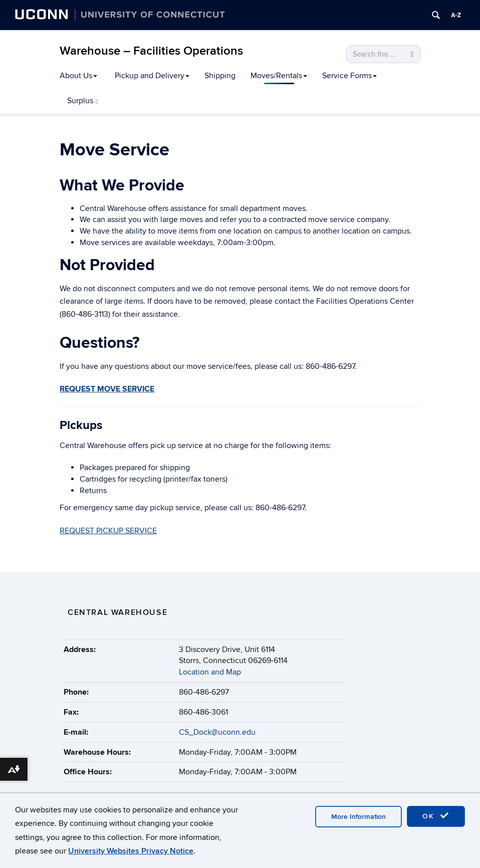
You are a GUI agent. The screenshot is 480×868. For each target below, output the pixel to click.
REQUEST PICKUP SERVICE (108, 531)
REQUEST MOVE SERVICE (107, 389)
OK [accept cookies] (436, 816)
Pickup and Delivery (152, 76)
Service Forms (349, 76)
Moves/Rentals (279, 76)
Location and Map (210, 672)
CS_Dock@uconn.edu (217, 732)
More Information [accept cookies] (358, 817)
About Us (78, 76)
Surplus (83, 101)
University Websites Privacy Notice (131, 851)
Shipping (220, 76)
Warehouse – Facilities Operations (151, 51)
